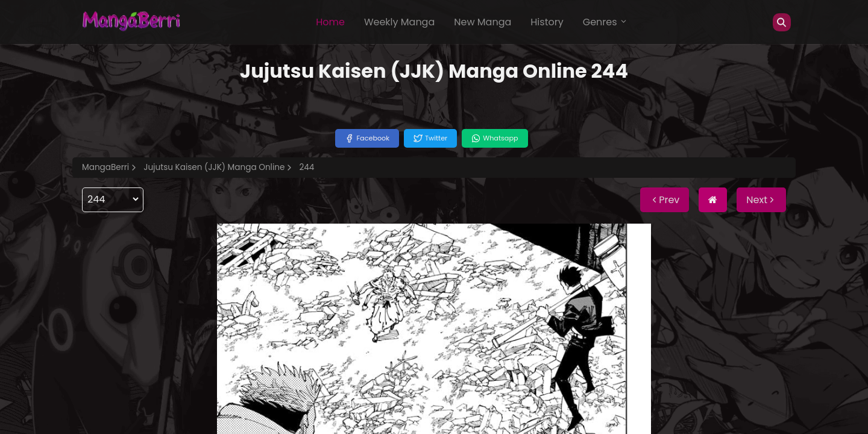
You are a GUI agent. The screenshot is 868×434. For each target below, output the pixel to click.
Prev (665, 200)
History (547, 22)
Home (330, 22)
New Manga (483, 22)
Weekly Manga (399, 22)
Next (761, 200)
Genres (605, 22)
